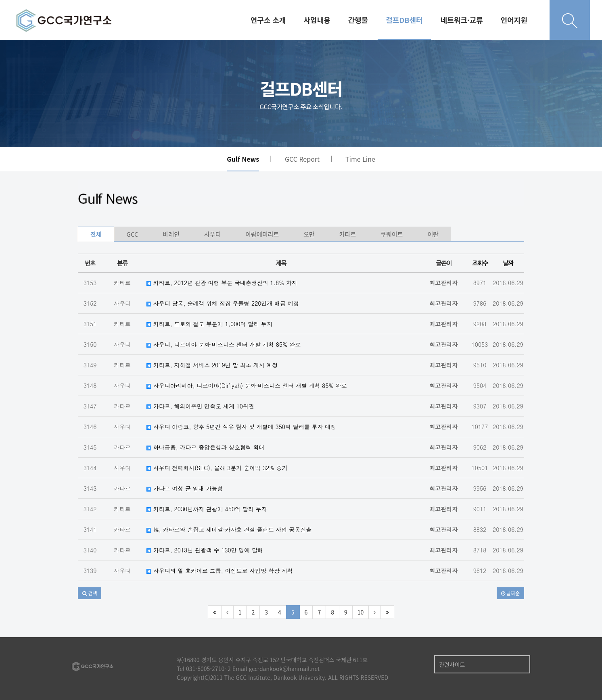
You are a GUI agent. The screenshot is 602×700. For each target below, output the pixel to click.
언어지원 (514, 20)
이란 (433, 234)
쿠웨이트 (392, 234)
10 (361, 612)
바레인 (171, 234)
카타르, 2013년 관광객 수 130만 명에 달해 (205, 550)
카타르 (348, 234)
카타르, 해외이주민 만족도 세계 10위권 (200, 406)
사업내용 (317, 20)
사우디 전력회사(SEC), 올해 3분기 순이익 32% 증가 (217, 468)
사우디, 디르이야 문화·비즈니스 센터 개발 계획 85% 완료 (224, 344)
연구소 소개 (268, 20)
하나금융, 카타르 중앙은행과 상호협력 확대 (206, 447)
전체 (96, 234)
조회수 (480, 263)
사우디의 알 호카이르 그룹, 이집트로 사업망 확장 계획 (220, 571)
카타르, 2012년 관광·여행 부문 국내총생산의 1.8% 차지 (222, 283)
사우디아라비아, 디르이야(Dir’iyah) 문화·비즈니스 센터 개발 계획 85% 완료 (247, 385)
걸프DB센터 (404, 20)
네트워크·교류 (462, 20)
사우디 (212, 234)
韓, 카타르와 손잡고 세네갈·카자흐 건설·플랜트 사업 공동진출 (229, 529)
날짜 (508, 263)
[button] (90, 593)
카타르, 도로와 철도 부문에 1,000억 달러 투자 (209, 324)
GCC (133, 234)
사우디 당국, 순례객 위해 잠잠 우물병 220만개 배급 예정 (223, 303)
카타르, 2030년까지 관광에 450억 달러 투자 (207, 509)
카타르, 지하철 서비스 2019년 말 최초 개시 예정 (212, 365)
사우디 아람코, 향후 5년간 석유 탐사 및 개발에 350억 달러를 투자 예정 (241, 427)
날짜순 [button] (510, 593)
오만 (309, 234)
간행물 (358, 20)
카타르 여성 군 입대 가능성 (185, 488)
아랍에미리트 (262, 234)
